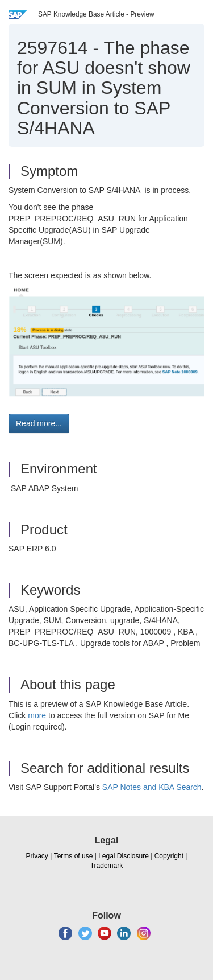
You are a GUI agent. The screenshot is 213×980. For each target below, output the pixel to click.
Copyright (169, 856)
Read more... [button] (39, 423)
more (37, 715)
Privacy (37, 856)
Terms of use (74, 856)
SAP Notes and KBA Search (152, 787)
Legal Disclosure (124, 856)
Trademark (107, 866)
